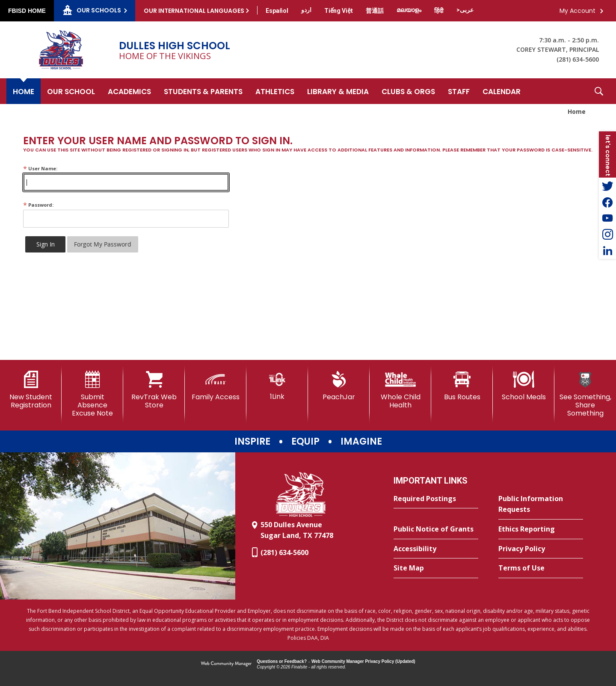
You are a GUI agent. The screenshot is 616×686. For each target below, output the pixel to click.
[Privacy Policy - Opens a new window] (541, 549)
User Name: (40, 168)
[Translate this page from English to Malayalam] (409, 10)
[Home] (24, 91)
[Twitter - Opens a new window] (607, 186)
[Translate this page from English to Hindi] (439, 11)
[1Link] (277, 386)
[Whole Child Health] (400, 390)
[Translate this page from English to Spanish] (277, 11)
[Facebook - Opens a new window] (607, 202)
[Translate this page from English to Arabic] (465, 10)
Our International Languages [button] (194, 11)
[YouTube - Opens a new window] (607, 218)
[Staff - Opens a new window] (459, 91)
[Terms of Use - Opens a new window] (541, 568)
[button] (599, 91)
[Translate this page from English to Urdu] (306, 10)
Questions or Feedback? (282, 661)
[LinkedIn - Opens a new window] (607, 251)
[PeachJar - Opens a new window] (339, 386)
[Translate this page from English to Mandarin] (375, 11)
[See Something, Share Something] (585, 394)
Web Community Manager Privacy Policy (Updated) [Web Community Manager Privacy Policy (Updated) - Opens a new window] (363, 661)
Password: (38, 205)
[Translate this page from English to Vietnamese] (339, 11)
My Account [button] (577, 11)
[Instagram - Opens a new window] (607, 235)
